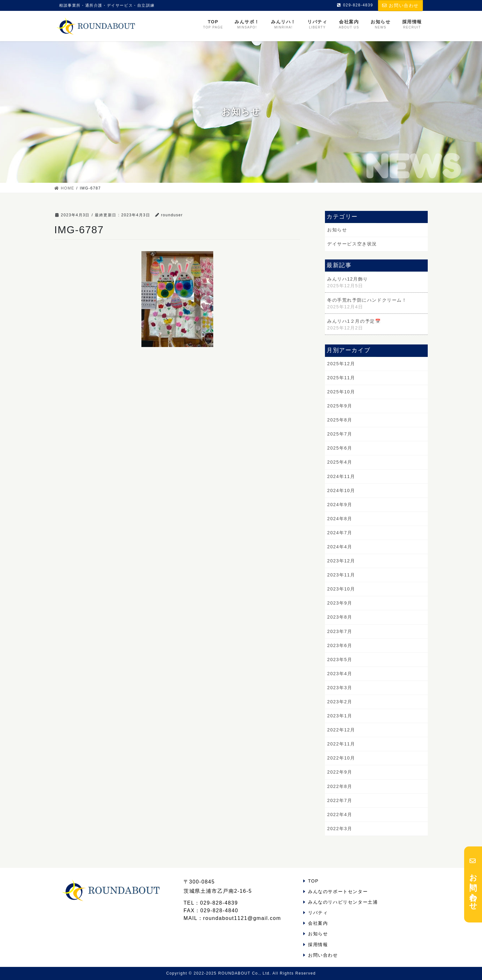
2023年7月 (340, 631)
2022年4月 (340, 814)
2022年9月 (340, 772)
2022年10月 (341, 758)
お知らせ (337, 230)
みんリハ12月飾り (348, 279)
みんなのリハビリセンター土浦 (343, 902)
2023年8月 (340, 617)
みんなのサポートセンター (338, 891)
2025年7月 (340, 434)
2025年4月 (340, 462)
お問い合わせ (400, 5)
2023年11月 (341, 575)
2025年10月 (341, 392)
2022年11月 (341, 744)
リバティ (318, 913)
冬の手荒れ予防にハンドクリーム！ (367, 300)
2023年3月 (340, 688)
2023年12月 (341, 561)
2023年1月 (340, 716)
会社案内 (318, 923)
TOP (313, 881)
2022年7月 (340, 800)
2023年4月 (340, 674)
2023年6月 (340, 645)
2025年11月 (341, 378)
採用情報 (318, 945)
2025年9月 (340, 406)
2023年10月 (341, 589)
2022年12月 (341, 730)
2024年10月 (341, 490)
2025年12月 (341, 364)
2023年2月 (340, 702)
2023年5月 (340, 660)
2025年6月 (340, 448)
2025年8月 (340, 420)
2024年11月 (341, 476)
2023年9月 (340, 603)
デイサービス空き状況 (352, 244)
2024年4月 (340, 547)
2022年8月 (340, 786)
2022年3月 (340, 829)
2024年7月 (340, 533)
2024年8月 (340, 519)
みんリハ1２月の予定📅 (354, 321)
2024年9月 (340, 505)
